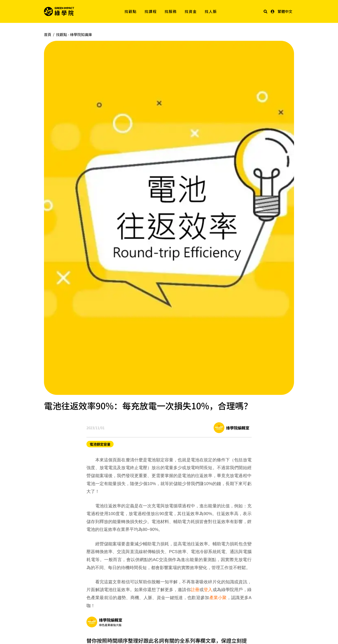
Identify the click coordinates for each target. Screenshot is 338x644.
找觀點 (131, 11)
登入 (208, 590)
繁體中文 (285, 11)
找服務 (171, 11)
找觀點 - (74, 34)
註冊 (195, 590)
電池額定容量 (100, 444)
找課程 (151, 11)
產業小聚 (218, 598)
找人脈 (211, 11)
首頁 (48, 34)
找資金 (191, 11)
